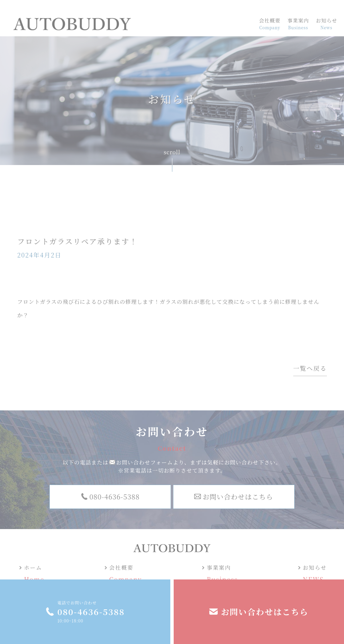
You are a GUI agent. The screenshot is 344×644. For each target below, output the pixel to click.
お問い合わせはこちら (265, 612)
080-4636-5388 (91, 612)
